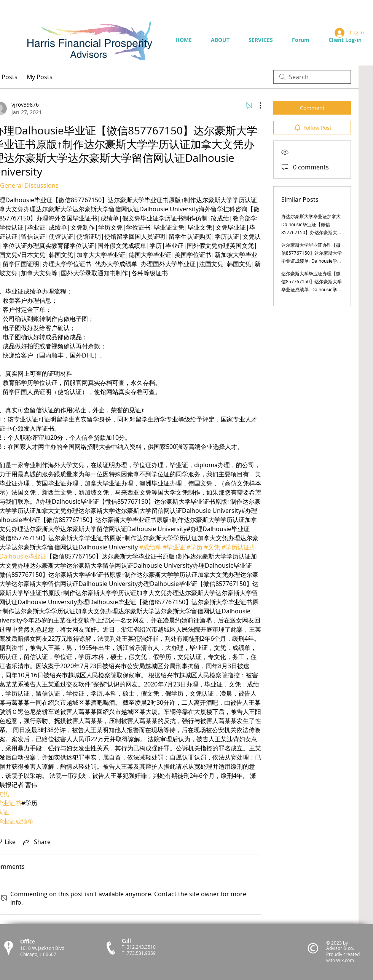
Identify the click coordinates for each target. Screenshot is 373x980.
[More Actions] (257, 105)
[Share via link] (36, 842)
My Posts (40, 77)
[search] (312, 77)
